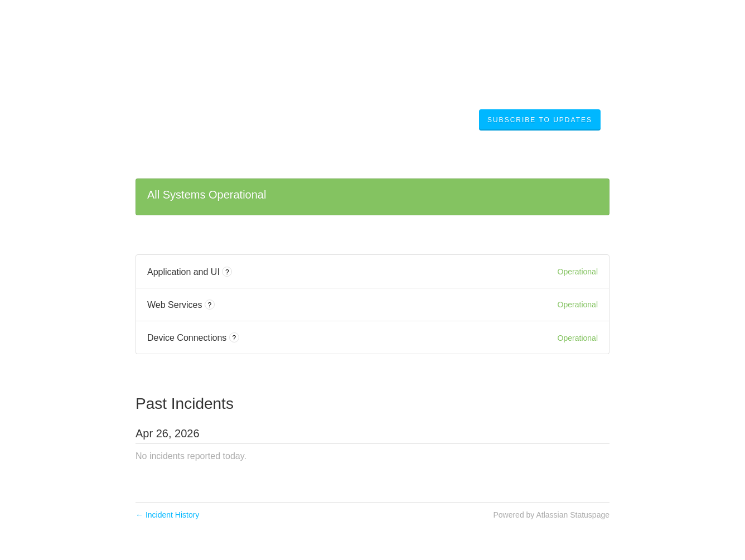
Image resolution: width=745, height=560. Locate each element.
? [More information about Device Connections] (234, 338)
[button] (540, 120)
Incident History (167, 515)
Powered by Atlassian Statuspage (551, 515)
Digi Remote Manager (220, 120)
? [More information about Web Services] (210, 305)
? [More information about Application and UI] (227, 272)
